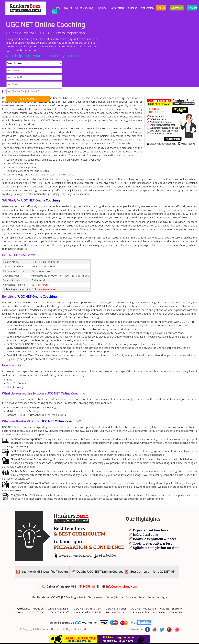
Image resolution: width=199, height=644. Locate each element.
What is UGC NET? (59, 609)
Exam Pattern (117, 8)
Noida (119, 597)
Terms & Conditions (117, 612)
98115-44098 (40, 285)
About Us (38, 609)
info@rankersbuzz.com (121, 586)
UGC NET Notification (143, 609)
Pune (142, 597)
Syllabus (133, 8)
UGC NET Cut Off (59, 612)
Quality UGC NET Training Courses (100, 572)
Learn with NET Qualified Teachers (45, 572)
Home (57, 8)
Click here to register (44, 289)
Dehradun (153, 597)
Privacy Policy (141, 612)
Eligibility (101, 8)
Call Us (161, 8)
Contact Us (176, 612)
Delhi (82, 597)
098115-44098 (81, 586)
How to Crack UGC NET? (87, 612)
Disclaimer (159, 612)
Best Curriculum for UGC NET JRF (152, 572)
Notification (147, 8)
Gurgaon (131, 597)
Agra (164, 597)
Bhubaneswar (96, 597)
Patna (110, 597)
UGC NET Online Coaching (79, 8)
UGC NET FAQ (36, 612)
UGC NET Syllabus (116, 609)
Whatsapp (177, 8)
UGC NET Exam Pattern (87, 609)
